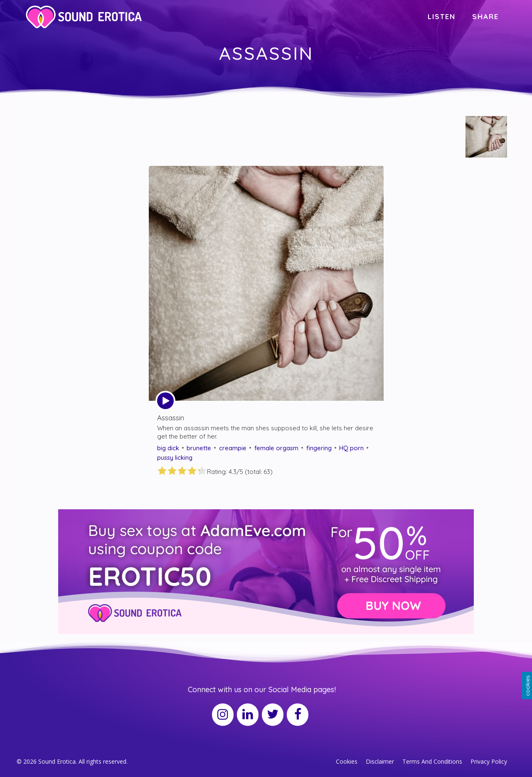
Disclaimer (380, 761)
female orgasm (276, 448)
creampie (233, 448)
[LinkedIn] (248, 715)
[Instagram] (223, 715)
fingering (319, 448)
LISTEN (442, 16)
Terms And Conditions (432, 761)
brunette (199, 448)
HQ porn (351, 448)
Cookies (347, 761)
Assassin (171, 418)
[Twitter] (273, 715)
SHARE (485, 16)
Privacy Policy (489, 761)
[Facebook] (298, 715)
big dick (168, 448)
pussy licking (175, 458)
